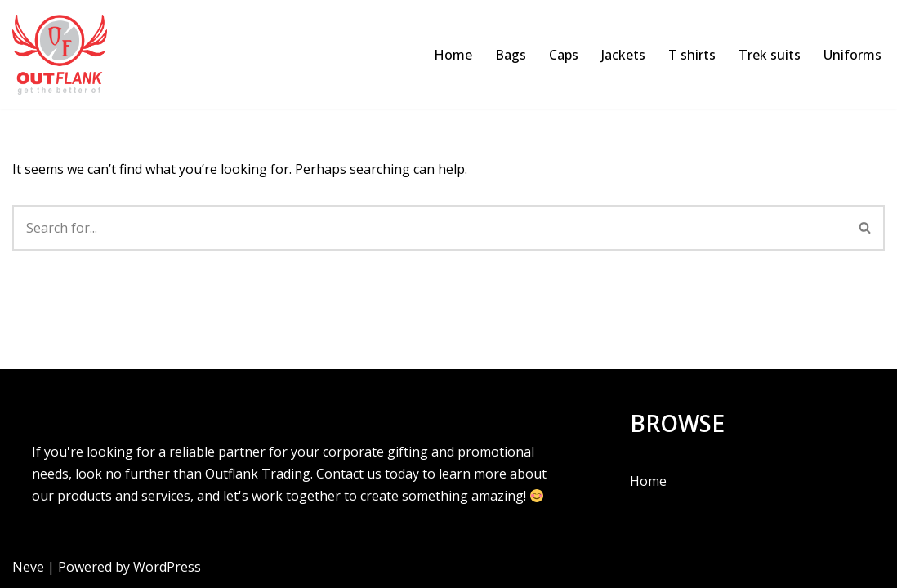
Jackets (623, 55)
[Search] (429, 228)
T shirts (692, 55)
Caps (564, 55)
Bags (511, 55)
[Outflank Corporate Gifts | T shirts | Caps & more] (64, 55)
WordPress (167, 567)
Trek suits (770, 55)
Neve (28, 567)
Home (453, 55)
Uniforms (852, 55)
